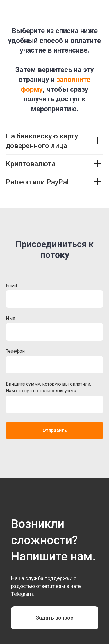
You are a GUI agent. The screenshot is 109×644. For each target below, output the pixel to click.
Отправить (55, 430)
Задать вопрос (54, 618)
